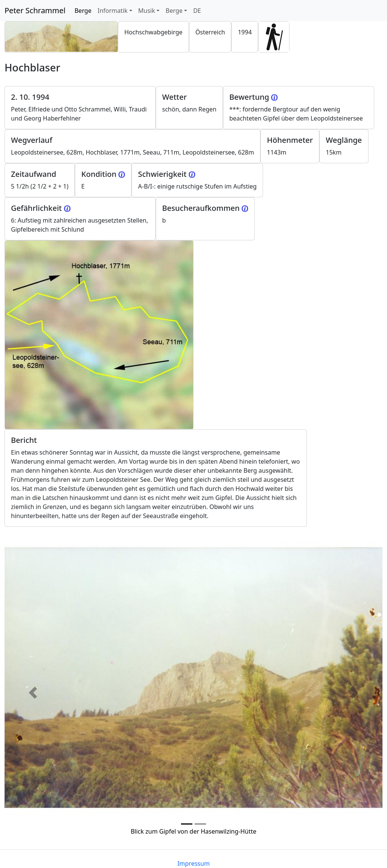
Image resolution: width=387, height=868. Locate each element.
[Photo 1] (200, 824)
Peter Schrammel (35, 10)
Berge (84, 10)
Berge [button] (174, 11)
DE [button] (197, 11)
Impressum (193, 863)
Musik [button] (147, 11)
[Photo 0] (187, 824)
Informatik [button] (113, 11)
